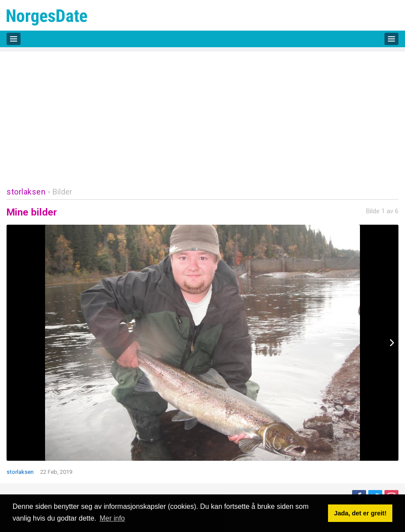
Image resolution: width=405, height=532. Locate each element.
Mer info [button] (112, 518)
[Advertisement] (202, 113)
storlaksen (26, 192)
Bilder (62, 192)
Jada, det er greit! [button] (360, 513)
